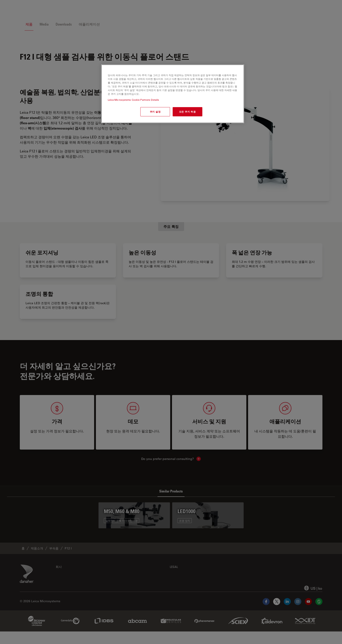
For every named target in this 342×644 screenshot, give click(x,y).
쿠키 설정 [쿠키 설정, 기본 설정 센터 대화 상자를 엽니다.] (155, 112)
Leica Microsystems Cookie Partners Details (134, 100)
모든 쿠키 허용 (187, 112)
